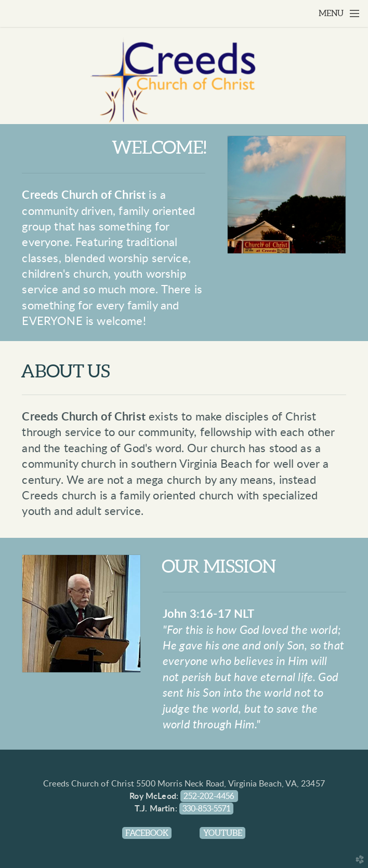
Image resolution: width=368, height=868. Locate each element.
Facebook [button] (147, 833)
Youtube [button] (223, 833)
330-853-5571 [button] (206, 809)
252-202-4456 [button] (209, 796)
